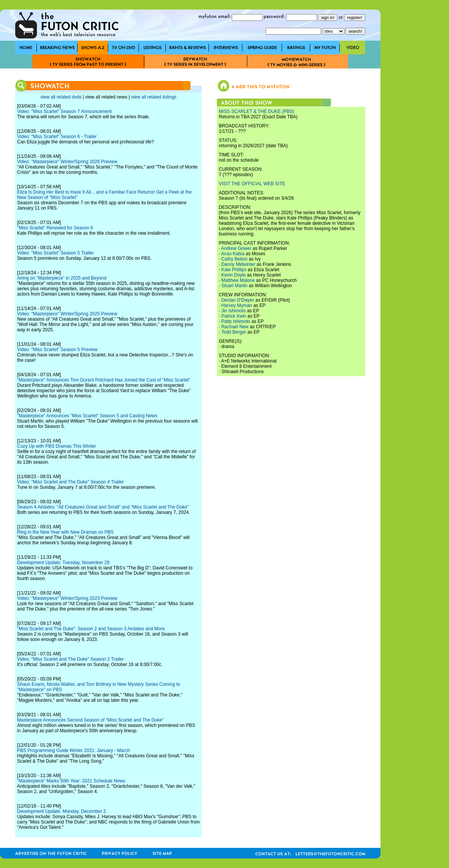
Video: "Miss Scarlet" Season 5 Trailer (56, 253)
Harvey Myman (237, 305)
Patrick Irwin (234, 316)
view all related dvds (61, 97)
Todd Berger (233, 332)
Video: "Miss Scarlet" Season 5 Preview (57, 350)
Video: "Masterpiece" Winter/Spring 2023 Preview (67, 598)
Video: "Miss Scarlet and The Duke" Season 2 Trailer (70, 659)
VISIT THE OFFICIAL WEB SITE (252, 184)
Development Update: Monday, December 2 (61, 811)
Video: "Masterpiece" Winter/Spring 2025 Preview (67, 314)
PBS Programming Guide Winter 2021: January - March (73, 750)
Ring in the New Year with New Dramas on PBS (65, 532)
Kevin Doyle (234, 275)
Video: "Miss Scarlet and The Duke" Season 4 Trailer (70, 482)
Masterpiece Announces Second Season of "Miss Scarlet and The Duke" (90, 720)
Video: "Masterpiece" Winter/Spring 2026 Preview (67, 162)
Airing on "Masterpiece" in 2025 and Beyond (62, 278)
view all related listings (154, 97)
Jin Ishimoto (234, 311)
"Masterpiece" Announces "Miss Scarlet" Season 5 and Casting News (87, 416)
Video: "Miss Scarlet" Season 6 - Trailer (57, 137)
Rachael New (235, 327)
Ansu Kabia (233, 254)
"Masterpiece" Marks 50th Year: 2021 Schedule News (71, 781)
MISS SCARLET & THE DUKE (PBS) (256, 111)
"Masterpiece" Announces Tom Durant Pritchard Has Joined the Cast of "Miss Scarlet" (104, 380)
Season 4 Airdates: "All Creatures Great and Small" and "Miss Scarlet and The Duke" (103, 507)
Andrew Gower (236, 248)
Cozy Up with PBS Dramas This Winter (57, 446)
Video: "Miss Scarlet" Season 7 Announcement (64, 111)
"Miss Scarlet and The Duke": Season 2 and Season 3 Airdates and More (91, 629)
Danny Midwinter (238, 264)
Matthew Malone (238, 280)
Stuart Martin (235, 286)
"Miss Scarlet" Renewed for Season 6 (55, 228)
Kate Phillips (234, 270)
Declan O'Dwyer (238, 300)
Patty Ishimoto (236, 321)
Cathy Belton (235, 259)
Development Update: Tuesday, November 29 (63, 563)
